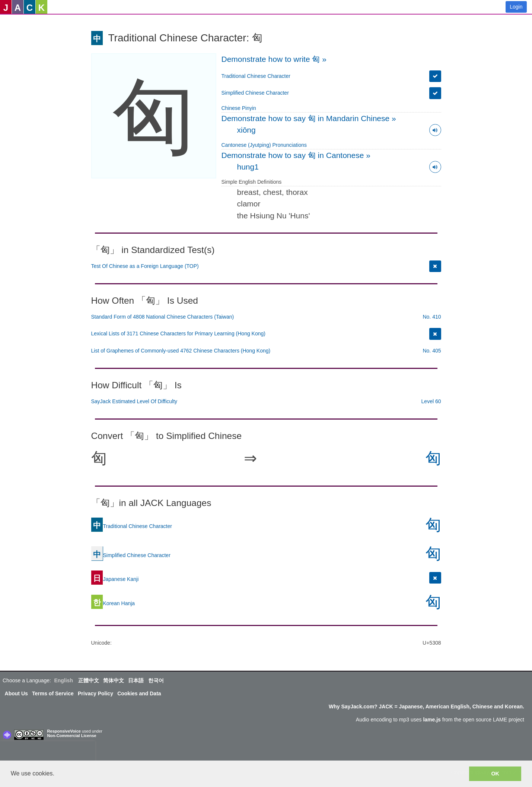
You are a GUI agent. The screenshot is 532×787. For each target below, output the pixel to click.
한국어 (156, 680)
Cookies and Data (139, 693)
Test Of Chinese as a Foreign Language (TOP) (145, 266)
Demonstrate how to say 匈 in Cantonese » (296, 155)
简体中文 (114, 680)
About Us (16, 693)
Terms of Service (53, 693)
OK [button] (495, 774)
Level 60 (431, 401)
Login (516, 7)
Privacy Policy (95, 693)
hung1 (248, 167)
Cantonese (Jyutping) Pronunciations (264, 145)
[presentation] (48, 752)
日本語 (136, 680)
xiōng (246, 130)
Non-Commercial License (72, 736)
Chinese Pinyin (239, 108)
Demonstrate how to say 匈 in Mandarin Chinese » (309, 118)
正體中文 (89, 680)
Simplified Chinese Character (255, 93)
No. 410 (432, 317)
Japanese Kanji (115, 579)
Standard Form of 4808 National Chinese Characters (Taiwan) (163, 317)
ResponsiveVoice (64, 731)
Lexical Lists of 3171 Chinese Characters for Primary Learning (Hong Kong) (178, 334)
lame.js (432, 720)
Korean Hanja (113, 603)
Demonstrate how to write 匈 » (274, 59)
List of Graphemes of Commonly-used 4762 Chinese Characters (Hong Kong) (181, 351)
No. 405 (432, 351)
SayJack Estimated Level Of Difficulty (134, 401)
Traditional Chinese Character (256, 76)
